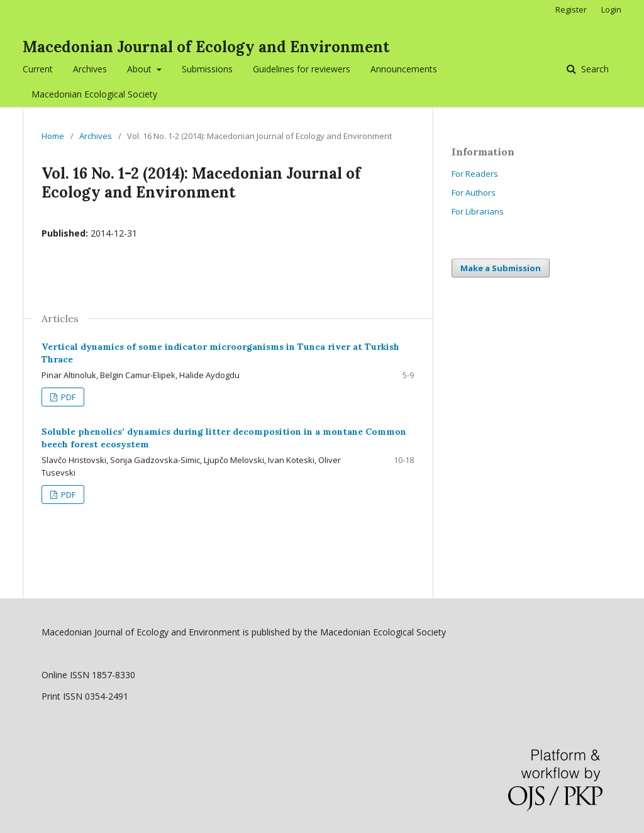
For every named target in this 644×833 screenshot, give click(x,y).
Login (611, 9)
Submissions (207, 69)
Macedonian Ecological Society (94, 94)
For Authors (474, 193)
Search (594, 69)
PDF (67, 397)
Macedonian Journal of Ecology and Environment (206, 47)
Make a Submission (501, 268)
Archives (90, 69)
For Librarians (478, 211)
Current (38, 69)
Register (571, 9)
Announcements (404, 69)
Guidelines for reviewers (302, 69)
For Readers (475, 174)
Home (53, 136)
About (141, 69)
